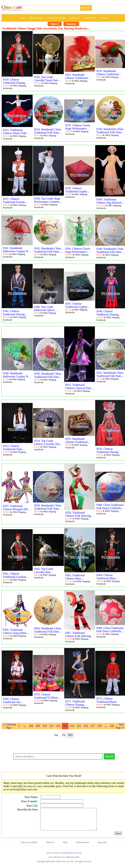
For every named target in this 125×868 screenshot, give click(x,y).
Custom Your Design (57, 18)
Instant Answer (83, 847)
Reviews (104, 18)
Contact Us (75, 18)
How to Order (90, 18)
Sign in (55, 24)
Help (65, 847)
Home (23, 18)
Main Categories (36, 18)
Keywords (102, 847)
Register (71, 24)
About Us (50, 847)
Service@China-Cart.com (70, 857)
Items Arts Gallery (29, 847)
